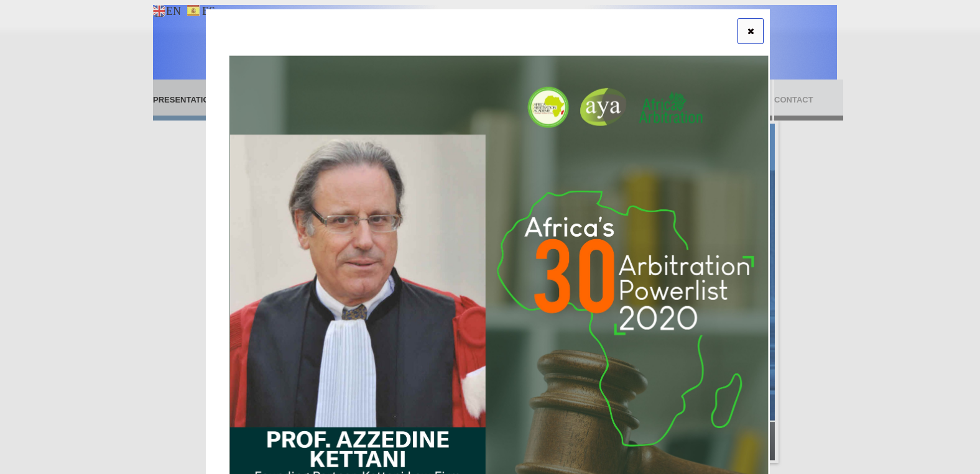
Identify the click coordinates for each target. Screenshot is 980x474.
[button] (751, 31)
